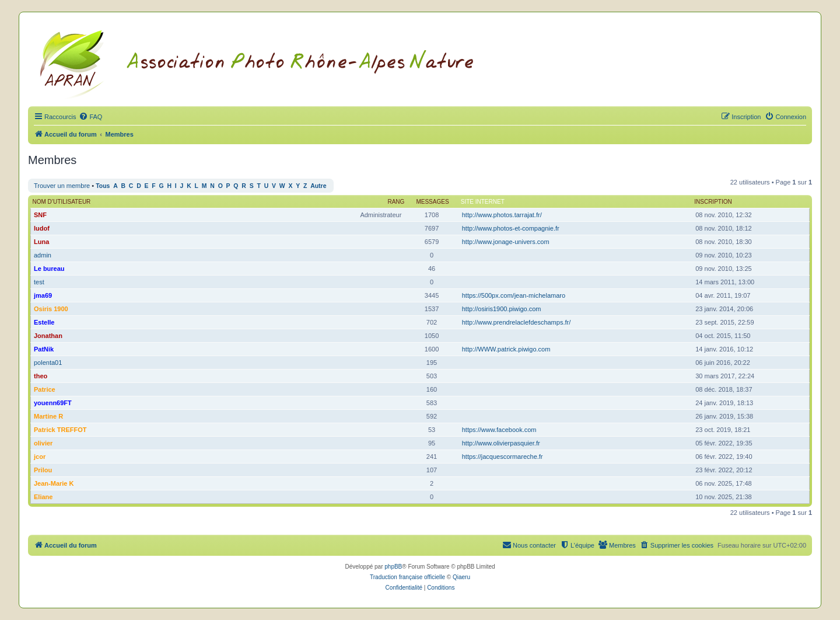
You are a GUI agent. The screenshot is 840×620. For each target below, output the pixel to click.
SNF (40, 215)
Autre (318, 186)
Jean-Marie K (54, 483)
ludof (42, 228)
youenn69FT (53, 403)
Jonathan (48, 336)
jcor (40, 457)
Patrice (45, 389)
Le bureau (49, 269)
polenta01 (48, 363)
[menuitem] (90, 117)
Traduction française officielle (407, 577)
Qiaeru (461, 577)
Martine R (48, 416)
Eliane (43, 497)
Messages (432, 202)
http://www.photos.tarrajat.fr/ (502, 215)
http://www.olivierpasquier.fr (501, 443)
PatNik (44, 349)
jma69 (43, 295)
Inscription (713, 202)
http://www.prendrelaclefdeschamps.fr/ (516, 322)
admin (43, 255)
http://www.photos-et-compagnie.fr (511, 228)
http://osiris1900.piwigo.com (502, 309)
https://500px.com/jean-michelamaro (514, 295)
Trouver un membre (62, 186)
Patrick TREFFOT (60, 430)
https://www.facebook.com (499, 430)
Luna (41, 242)
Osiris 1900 (51, 309)
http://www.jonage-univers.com (506, 242)
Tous (103, 186)
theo (41, 376)
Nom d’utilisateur (62, 202)
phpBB (393, 567)
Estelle (44, 322)
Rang (396, 202)
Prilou (43, 470)
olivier (43, 443)
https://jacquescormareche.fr (503, 457)
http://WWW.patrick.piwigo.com (506, 349)
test (39, 282)
